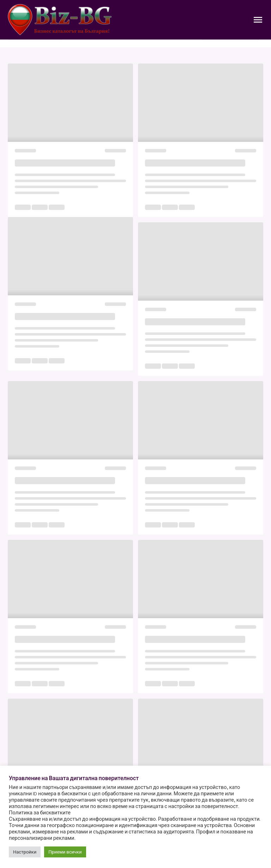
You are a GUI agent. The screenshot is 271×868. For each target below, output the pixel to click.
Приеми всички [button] (65, 852)
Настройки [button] (25, 852)
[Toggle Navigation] (258, 20)
